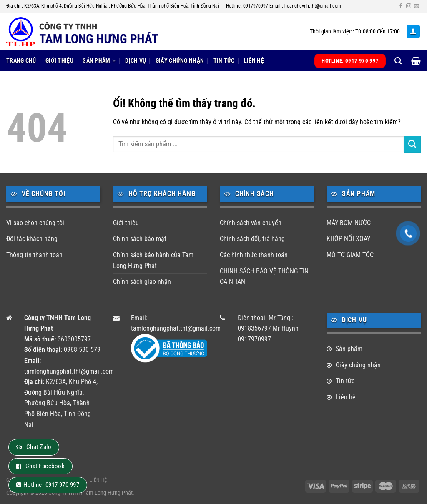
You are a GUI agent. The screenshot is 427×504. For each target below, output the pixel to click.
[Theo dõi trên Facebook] (401, 6)
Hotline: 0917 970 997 (51, 485)
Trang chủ (21, 61)
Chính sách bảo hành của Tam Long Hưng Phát (153, 260)
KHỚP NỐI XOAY (348, 239)
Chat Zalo (39, 447)
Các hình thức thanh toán (254, 255)
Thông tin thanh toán (34, 255)
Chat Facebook (45, 466)
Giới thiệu (59, 61)
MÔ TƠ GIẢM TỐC (350, 255)
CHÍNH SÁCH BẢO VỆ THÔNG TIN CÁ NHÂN (264, 277)
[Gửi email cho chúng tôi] (417, 6)
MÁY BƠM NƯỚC (349, 223)
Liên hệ (254, 61)
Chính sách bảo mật (140, 239)
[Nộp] (412, 144)
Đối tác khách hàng (32, 239)
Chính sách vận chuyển (251, 223)
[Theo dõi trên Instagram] (409, 6)
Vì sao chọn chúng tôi (35, 223)
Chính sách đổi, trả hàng (252, 239)
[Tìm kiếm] (398, 61)
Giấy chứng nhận (180, 61)
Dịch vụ (136, 61)
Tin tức (224, 61)
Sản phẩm (99, 61)
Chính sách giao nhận (142, 282)
